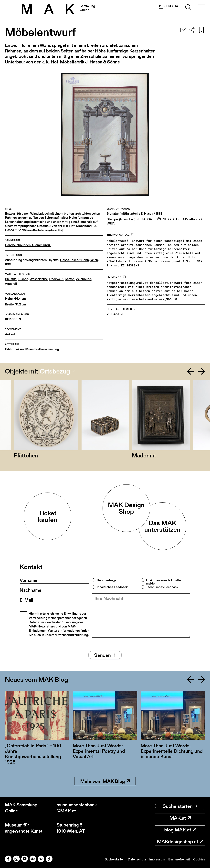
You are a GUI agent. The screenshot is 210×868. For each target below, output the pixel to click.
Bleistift (11, 279)
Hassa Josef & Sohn (74, 260)
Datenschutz (137, 859)
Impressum (157, 859)
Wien (94, 260)
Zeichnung (84, 279)
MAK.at (180, 818)
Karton (70, 279)
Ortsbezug (55, 371)
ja (176, 6)
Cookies (199, 859)
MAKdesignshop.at (180, 841)
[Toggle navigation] (201, 8)
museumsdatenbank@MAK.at (77, 808)
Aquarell (11, 284)
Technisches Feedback (162, 587)
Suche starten (180, 806)
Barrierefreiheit (179, 859)
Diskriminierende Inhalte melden (163, 582)
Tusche (23, 279)
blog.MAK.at (180, 830)
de (161, 6)
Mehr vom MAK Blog (105, 781)
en (169, 6)
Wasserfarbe (39, 279)
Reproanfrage (107, 580)
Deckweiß (56, 279)
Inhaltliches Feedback (112, 587)
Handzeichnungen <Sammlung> (28, 245)
